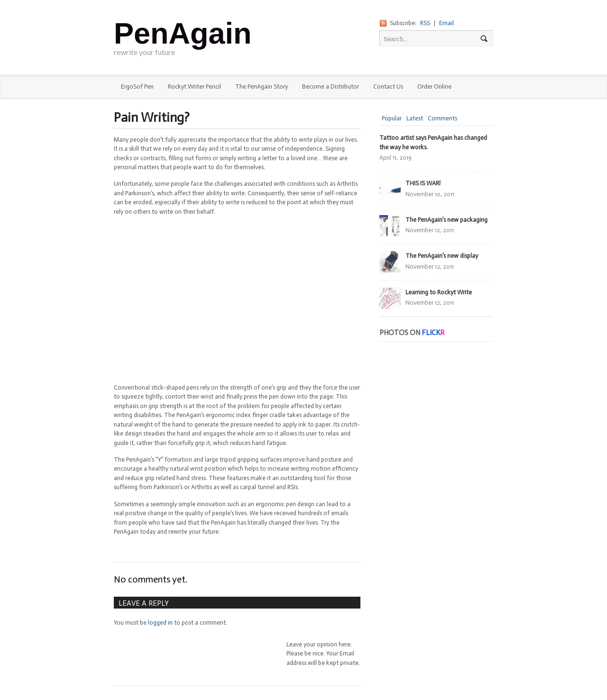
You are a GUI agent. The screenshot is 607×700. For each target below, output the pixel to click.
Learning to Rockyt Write (439, 292)
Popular (392, 118)
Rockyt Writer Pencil (194, 86)
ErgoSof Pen (137, 86)
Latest (415, 118)
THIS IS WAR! (423, 183)
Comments (442, 118)
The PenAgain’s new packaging (446, 220)
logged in (160, 623)
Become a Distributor (331, 86)
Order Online (434, 86)
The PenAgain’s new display (442, 256)
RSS (425, 23)
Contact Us (388, 86)
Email (446, 23)
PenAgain (183, 33)
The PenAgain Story (262, 86)
